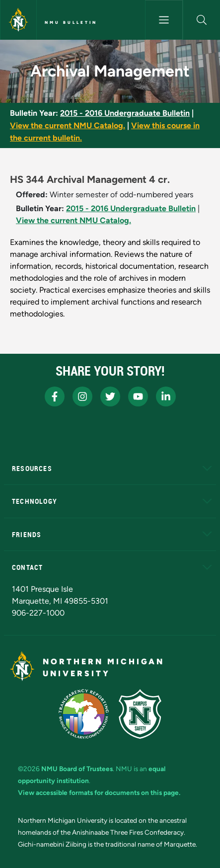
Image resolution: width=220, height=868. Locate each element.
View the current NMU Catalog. (68, 125)
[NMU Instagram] (82, 396)
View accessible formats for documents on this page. (99, 792)
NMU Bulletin (71, 22)
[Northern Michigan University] (18, 20)
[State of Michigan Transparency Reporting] (84, 714)
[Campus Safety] (140, 714)
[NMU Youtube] (138, 396)
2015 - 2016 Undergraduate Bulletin (125, 113)
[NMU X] (110, 396)
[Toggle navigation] (164, 20)
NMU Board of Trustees (77, 769)
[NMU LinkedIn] (166, 396)
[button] (202, 20)
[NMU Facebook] (55, 396)
